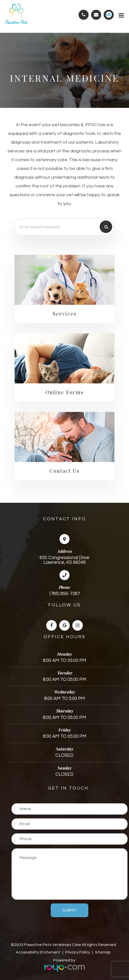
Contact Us (64, 471)
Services (65, 313)
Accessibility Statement (38, 952)
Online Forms (64, 392)
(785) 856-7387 (65, 594)
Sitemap (103, 952)
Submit (70, 910)
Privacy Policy (78, 952)
